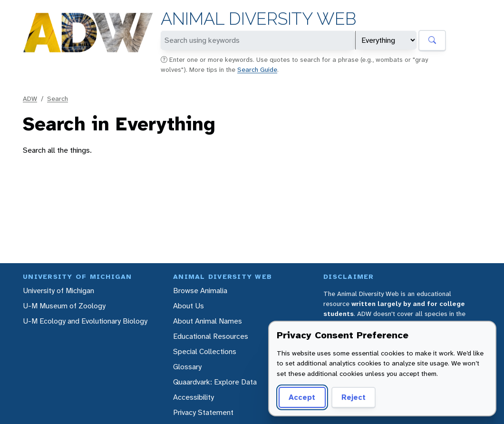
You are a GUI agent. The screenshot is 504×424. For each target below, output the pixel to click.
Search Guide (257, 69)
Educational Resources (211, 336)
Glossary (187, 367)
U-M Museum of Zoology (64, 306)
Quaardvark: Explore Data (215, 382)
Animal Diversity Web (258, 19)
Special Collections (205, 351)
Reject (354, 397)
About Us (189, 306)
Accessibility (194, 397)
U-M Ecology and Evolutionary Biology (85, 321)
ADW (30, 99)
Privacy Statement (203, 412)
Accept (302, 397)
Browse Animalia (200, 291)
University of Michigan (58, 291)
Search (58, 99)
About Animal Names (208, 321)
